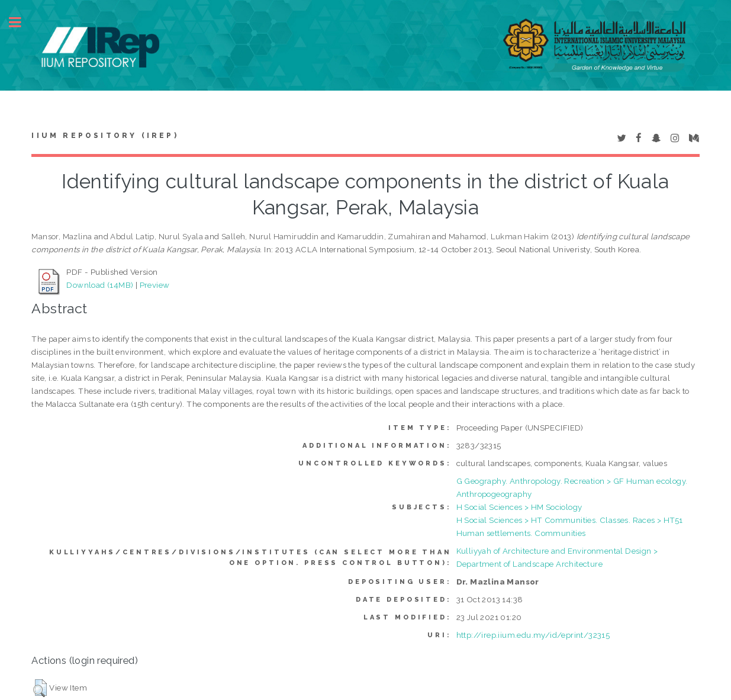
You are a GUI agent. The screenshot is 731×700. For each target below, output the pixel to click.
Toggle (21, 22)
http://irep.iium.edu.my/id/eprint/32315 (533, 635)
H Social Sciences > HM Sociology (519, 507)
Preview (155, 285)
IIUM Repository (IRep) (105, 136)
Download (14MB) (100, 285)
